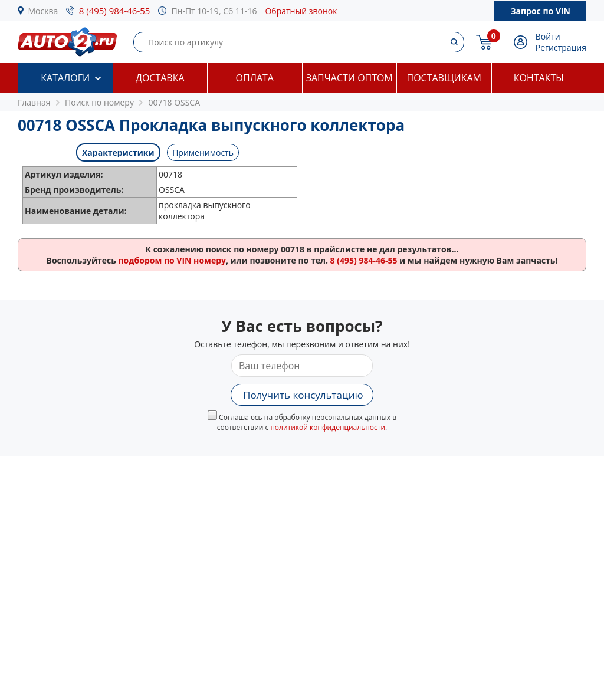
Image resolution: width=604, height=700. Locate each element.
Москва (43, 11)
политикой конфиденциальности (328, 427)
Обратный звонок (301, 11)
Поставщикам (444, 78)
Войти (548, 36)
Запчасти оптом (349, 78)
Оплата (255, 78)
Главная (34, 102)
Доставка (160, 78)
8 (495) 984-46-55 (115, 11)
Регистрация (561, 47)
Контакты (539, 78)
